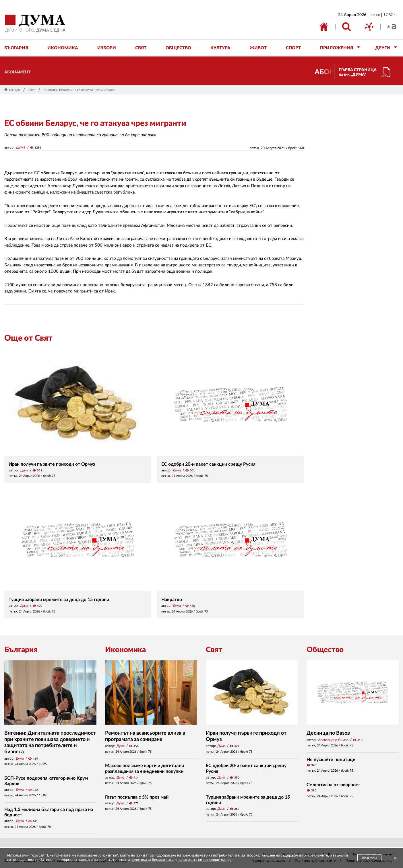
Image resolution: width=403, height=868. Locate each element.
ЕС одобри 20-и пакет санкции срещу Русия (208, 464)
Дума (21, 147)
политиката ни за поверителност (205, 860)
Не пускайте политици (331, 760)
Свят (32, 90)
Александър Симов (333, 740)
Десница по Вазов (328, 733)
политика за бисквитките (152, 860)
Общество (325, 650)
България (21, 650)
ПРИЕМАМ (369, 858)
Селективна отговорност (333, 785)
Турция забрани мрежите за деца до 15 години (59, 600)
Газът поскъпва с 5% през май (137, 797)
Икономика (125, 650)
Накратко (172, 600)
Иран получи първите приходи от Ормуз (52, 464)
